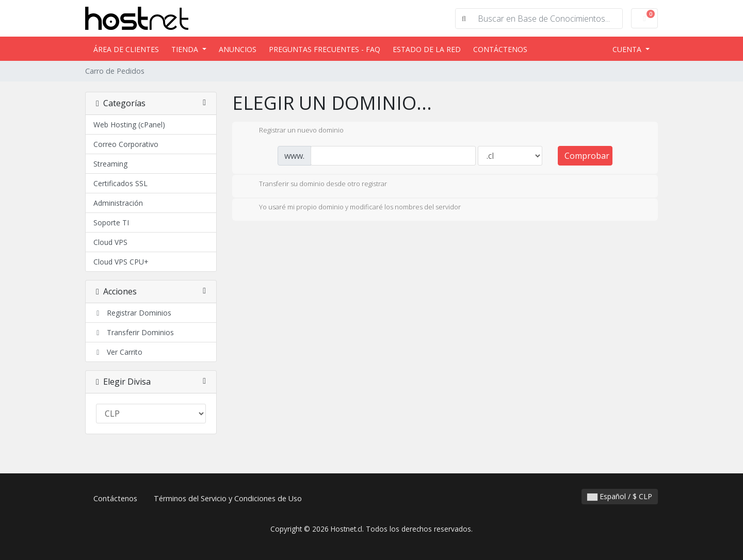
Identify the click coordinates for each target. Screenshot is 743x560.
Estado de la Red (427, 49)
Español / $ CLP (620, 496)
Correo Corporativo (126, 144)
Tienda (186, 49)
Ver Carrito (118, 352)
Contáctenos (500, 49)
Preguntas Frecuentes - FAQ (325, 49)
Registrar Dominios (132, 313)
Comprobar (587, 156)
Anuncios (238, 49)
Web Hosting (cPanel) (129, 125)
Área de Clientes (126, 49)
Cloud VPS (110, 242)
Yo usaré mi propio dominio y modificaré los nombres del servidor (352, 208)
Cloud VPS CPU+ (121, 262)
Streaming (110, 164)
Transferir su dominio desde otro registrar (315, 185)
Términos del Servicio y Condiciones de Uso (228, 498)
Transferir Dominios (134, 332)
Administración (118, 203)
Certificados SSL (120, 183)
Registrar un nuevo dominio (293, 131)
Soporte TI (111, 223)
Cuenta (628, 49)
